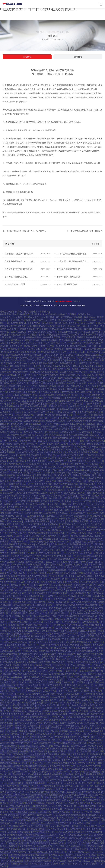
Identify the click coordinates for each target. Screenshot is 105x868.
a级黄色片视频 (50, 691)
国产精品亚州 (17, 734)
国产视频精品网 (14, 613)
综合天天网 (22, 570)
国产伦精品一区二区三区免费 (29, 659)
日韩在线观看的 (40, 806)
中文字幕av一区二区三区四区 (58, 424)
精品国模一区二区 (68, 332)
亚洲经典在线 (42, 843)
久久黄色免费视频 (30, 539)
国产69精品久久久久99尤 (67, 323)
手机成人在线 (11, 441)
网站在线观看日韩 (34, 599)
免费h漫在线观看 (49, 340)
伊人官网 (5, 749)
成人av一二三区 (29, 386)
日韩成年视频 (83, 358)
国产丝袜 (48, 550)
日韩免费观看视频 (28, 731)
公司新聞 (27, 57)
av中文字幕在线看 (96, 406)
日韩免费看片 (11, 777)
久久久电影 (10, 567)
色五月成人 (94, 734)
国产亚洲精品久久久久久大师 (56, 536)
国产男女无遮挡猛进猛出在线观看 (83, 662)
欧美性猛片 (65, 539)
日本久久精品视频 (69, 355)
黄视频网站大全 (21, 372)
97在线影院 (71, 680)
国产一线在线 (45, 812)
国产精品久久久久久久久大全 (25, 427)
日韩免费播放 (78, 386)
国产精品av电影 (88, 484)
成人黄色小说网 (25, 625)
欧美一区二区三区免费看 (49, 685)
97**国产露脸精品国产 (82, 602)
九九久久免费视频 (49, 372)
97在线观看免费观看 (69, 340)
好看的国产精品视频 (87, 467)
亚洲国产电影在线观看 (59, 369)
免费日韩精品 (73, 668)
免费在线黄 (35, 323)
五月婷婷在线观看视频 (44, 803)
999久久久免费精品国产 (53, 855)
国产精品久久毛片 (39, 608)
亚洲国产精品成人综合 (73, 579)
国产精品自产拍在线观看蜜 (39, 734)
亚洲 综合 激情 (9, 409)
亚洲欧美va (57, 694)
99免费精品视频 (59, 843)
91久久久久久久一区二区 (53, 835)
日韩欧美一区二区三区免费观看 (26, 565)
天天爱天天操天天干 (56, 829)
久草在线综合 (92, 723)
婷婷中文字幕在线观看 (30, 777)
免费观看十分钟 (94, 404)
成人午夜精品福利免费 (56, 570)
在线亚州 (68, 806)
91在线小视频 (45, 760)
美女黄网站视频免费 (70, 777)
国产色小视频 (36, 570)
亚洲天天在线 (43, 694)
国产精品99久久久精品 (80, 838)
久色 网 (76, 438)
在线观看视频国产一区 (50, 820)
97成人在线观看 (25, 478)
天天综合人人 (41, 547)
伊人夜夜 (67, 820)
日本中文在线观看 (17, 326)
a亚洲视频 (37, 366)
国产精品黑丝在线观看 (84, 651)
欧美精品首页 (88, 323)
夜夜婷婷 (48, 556)
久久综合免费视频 (83, 553)
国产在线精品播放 (62, 559)
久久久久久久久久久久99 (38, 389)
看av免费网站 (91, 320)
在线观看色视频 (30, 519)
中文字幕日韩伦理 (18, 533)
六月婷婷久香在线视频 (22, 487)
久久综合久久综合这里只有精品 (26, 556)
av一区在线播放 (49, 467)
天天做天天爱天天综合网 (26, 444)
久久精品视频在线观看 (26, 820)
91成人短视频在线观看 (11, 536)
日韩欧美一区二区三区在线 (75, 682)
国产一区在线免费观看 (67, 622)
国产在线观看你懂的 (44, 668)
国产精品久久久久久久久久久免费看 (80, 864)
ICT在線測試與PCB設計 (15, 284)
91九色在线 (59, 815)
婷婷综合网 (90, 590)
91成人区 (23, 323)
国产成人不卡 (7, 616)
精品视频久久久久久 (72, 659)
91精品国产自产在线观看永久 (32, 455)
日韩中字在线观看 (75, 478)
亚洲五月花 (52, 516)
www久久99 (16, 792)
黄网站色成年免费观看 (80, 803)
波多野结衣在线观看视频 (19, 404)
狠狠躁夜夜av (35, 711)
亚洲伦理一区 (61, 852)
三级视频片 (33, 335)
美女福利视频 (42, 544)
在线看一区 (25, 746)
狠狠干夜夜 (46, 559)
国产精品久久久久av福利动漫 (80, 717)
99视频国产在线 (87, 671)
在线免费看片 (76, 507)
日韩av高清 (60, 619)
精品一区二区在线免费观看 (39, 743)
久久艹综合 (61, 599)
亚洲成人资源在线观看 (55, 421)
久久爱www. (29, 815)
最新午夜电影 (47, 444)
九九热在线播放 (32, 536)
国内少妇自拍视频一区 (65, 556)
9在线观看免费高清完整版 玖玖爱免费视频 (70, 645)
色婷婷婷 (63, 677)
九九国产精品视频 (26, 703)
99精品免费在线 (49, 677)
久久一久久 (18, 337)
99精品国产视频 (27, 751)
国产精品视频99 (14, 355)
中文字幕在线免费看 (20, 806)
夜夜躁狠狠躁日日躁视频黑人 (27, 708)
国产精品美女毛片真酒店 (64, 530)
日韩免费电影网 (72, 774)
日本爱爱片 (10, 570)
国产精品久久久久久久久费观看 (45, 864)
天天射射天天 (35, 360)
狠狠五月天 (45, 398)
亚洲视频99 (34, 501)
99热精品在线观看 (22, 740)
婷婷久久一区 (64, 726)
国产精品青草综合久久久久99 (86, 429)
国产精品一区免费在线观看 (67, 757)
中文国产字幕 (26, 375)
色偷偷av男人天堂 (96, 444)
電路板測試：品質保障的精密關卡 (19, 254)
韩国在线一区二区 (20, 542)
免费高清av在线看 (29, 395)
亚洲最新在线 (80, 703)
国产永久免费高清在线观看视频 (40, 513)
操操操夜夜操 (7, 812)
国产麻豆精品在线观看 (69, 335)
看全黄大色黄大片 (62, 812)
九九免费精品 (11, 496)
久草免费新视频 (46, 737)
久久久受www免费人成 (85, 585)
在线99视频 (75, 544)
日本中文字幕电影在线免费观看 (24, 855)
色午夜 (84, 567)
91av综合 (95, 820)
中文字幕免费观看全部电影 (37, 792)
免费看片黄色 (85, 493)
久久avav (63, 516)
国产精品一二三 (63, 613)
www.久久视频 (47, 326)
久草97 (45, 452)
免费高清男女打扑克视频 (64, 763)
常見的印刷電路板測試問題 (16, 277)
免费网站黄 (14, 343)
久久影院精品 (86, 783)
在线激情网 (60, 737)
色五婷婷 (17, 481)
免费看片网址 (49, 657)
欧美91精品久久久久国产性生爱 (28, 524)
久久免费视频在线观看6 (12, 406)
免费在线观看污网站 (23, 602)
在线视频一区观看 (90, 335)
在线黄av (35, 372)
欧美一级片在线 (78, 746)
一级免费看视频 (96, 746)
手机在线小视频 (47, 346)
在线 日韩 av (88, 375)
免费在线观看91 (19, 628)
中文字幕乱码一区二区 (64, 665)
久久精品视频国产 (51, 800)
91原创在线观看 (8, 662)
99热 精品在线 (22, 823)
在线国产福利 (90, 343)
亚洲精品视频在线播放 (94, 349)
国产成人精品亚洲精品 (54, 360)
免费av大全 (57, 703)
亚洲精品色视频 (45, 815)
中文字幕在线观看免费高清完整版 (43, 573)
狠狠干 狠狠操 (48, 582)
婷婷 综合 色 (19, 573)
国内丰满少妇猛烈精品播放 (37, 470)
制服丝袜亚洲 (50, 409)
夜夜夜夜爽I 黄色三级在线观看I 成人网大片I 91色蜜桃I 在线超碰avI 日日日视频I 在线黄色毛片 (45, 314)
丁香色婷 (69, 797)
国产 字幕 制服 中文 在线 (16, 576)
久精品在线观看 (8, 760)
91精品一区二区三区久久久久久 (20, 685)
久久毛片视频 (65, 691)
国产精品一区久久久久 (93, 792)
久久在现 (94, 464)
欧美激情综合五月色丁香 (73, 455)
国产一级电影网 (53, 579)
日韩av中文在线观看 (82, 366)
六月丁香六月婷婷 (24, 619)
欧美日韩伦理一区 (50, 427)
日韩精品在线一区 (78, 846)
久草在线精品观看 (78, 516)
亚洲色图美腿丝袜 (82, 475)
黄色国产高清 (74, 490)
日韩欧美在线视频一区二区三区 (88, 559)
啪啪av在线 (72, 360)
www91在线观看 (31, 363)
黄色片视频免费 (74, 858)
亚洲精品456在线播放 (26, 812)
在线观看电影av (32, 835)
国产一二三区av (65, 553)
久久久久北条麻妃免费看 (32, 596)
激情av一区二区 (65, 772)
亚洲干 (94, 409)
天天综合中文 (65, 404)
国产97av (22, 559)
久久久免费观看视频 (63, 585)
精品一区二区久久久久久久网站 (37, 484)
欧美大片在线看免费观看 (46, 375)
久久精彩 (98, 366)
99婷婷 (10, 820)
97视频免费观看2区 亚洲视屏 (29, 415)
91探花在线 (35, 447)
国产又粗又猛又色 (9, 530)
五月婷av (57, 760)
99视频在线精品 (40, 717)
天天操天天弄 (31, 458)
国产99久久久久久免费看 (30, 409)
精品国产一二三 (50, 777)
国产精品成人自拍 (32, 613)
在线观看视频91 (78, 444)
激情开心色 (81, 734)
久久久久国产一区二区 (59, 527)
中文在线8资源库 (23, 590)
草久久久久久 (15, 645)
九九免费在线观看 (82, 823)
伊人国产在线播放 (88, 412)
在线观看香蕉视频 (53, 795)
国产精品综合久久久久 (35, 849)
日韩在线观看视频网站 (15, 711)
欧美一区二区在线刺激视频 (13, 429)
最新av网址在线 (94, 743)
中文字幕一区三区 (77, 352)
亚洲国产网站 (71, 671)
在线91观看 (62, 395)
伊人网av (17, 674)
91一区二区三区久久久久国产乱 (29, 401)
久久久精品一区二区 (46, 772)
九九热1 (71, 636)
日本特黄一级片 (83, 458)
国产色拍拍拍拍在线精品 (45, 404)
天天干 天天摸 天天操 (30, 349)
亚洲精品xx (66, 504)
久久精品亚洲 (80, 481)
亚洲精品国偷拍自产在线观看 (34, 697)
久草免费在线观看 (51, 447)
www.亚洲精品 (85, 389)
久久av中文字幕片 (38, 576)
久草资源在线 (30, 737)
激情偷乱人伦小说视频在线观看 (77, 573)
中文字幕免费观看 (92, 800)
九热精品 (20, 493)
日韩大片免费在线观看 (12, 861)
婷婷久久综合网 (42, 487)
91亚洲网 (98, 838)
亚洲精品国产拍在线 (94, 427)
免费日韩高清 (26, 846)
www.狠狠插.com (89, 340)
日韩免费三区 (67, 464)
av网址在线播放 (9, 352)
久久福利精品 (52, 524)
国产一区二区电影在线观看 (35, 593)
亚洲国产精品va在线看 (63, 832)
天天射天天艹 (43, 703)
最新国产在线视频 (22, 818)
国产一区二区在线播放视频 (65, 740)
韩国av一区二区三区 (40, 763)
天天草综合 (44, 731)
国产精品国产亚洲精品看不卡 (60, 401)
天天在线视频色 (48, 335)
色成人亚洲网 (7, 659)
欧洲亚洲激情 (56, 593)
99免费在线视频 (73, 769)
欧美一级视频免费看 (36, 858)
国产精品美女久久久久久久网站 (31, 461)
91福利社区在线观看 (79, 688)
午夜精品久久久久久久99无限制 (75, 432)
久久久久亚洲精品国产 (45, 654)
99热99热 (76, 473)
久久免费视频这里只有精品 (77, 795)
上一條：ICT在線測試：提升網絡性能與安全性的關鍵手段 (25, 231)
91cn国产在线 (39, 634)
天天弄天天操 (71, 783)
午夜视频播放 (85, 680)
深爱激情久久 (7, 728)
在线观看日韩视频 (43, 665)
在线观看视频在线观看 (83, 519)
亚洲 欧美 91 (21, 728)
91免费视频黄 (61, 838)
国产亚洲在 (82, 326)
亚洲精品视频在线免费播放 (57, 366)
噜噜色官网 (87, 668)
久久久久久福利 (95, 829)
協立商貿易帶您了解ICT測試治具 (19, 269)
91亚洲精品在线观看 (35, 516)
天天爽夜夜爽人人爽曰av (40, 429)
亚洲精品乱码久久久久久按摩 (52, 352)
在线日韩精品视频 (90, 780)
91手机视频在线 (8, 358)
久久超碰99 (46, 438)
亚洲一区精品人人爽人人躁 (24, 398)
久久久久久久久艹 (30, 343)
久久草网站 (62, 846)
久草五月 (91, 510)
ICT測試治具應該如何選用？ (69, 269)
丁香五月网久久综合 (68, 562)
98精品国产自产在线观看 (70, 320)
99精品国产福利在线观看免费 (83, 605)
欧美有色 (68, 452)
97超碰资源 (14, 424)
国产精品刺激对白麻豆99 (90, 809)
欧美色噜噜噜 (41, 680)
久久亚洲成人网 (43, 585)
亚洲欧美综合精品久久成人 (17, 383)
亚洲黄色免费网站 (15, 599)
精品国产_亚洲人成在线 (42, 823)
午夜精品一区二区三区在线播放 (85, 395)
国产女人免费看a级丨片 (22, 585)
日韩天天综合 (59, 590)
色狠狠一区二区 (90, 544)
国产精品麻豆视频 (59, 648)
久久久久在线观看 (64, 786)
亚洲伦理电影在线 (95, 441)
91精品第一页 (17, 858)
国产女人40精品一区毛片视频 (62, 496)
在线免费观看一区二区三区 (84, 628)
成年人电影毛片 (48, 726)
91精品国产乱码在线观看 (47, 720)
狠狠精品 (61, 478)
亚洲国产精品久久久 (42, 383)
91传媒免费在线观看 (44, 602)
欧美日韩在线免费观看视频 (79, 728)
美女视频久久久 (55, 783)
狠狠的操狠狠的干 (49, 363)
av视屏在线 (31, 757)
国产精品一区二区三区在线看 (16, 717)
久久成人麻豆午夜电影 (30, 550)
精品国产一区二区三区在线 (48, 625)
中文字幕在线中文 (92, 473)
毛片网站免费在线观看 (45, 616)
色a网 (11, 461)
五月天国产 (74, 843)
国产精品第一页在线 (68, 826)
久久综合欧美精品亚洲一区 (26, 438)
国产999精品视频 (85, 401)
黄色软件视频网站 (74, 565)
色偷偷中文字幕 (73, 461)
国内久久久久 (96, 372)
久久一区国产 (60, 861)
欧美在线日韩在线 (15, 392)
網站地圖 (77, 301)
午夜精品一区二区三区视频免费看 (37, 786)
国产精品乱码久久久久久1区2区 (28, 754)
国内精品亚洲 (17, 553)
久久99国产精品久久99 (29, 452)
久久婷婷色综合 (19, 360)
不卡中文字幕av (57, 717)
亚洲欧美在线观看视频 (85, 424)
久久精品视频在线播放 (20, 634)
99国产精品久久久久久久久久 (75, 524)
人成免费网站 (80, 708)
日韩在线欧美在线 (67, 654)
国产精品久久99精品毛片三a (81, 835)
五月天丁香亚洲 (63, 823)
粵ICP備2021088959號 (64, 301)
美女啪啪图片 (32, 392)
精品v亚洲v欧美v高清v (65, 383)
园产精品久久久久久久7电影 (29, 723)
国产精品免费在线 (63, 475)
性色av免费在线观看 (38, 533)
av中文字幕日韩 (66, 818)
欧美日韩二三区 (96, 542)
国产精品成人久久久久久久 (75, 547)
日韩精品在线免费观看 (67, 381)
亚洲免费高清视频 (86, 654)
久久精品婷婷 (37, 567)
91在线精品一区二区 (19, 763)
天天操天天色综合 (75, 815)
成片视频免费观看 (67, 467)
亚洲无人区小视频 (43, 605)
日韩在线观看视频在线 (88, 700)
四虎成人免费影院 (33, 421)
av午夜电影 (75, 648)
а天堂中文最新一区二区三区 (50, 705)
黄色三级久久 (59, 662)
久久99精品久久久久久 (60, 608)
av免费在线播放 (33, 337)
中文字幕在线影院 (78, 714)
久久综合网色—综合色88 (45, 818)
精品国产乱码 (78, 743)
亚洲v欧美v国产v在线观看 (91, 360)
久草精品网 (12, 731)
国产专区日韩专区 (41, 832)
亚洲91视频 (55, 682)
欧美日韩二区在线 (34, 553)
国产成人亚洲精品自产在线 (77, 760)
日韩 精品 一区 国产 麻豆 (87, 786)
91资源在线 (73, 619)
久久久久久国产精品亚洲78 (61, 441)
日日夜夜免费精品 (17, 335)
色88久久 (28, 432)
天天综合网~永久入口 (93, 841)
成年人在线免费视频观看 (12, 562)
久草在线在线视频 (24, 720)
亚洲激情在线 (52, 432)
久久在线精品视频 (48, 458)
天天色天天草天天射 (51, 501)
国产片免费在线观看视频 (66, 484)
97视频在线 (85, 332)
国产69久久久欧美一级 (56, 841)
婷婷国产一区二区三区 (79, 861)
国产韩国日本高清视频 (85, 806)
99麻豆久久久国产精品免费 (38, 861)
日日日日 (49, 599)
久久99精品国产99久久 (31, 636)
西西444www (28, 544)
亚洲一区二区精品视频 (89, 496)
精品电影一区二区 (80, 409)
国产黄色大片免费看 (77, 421)
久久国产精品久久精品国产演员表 (23, 340)
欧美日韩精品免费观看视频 (87, 772)
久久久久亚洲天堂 (19, 498)
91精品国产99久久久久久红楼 (27, 826)
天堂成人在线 (87, 562)
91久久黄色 (93, 513)
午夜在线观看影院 (52, 337)
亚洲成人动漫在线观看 (65, 550)
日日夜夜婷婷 (85, 596)
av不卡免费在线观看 (72, 800)
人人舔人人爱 (47, 392)
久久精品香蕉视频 (80, 849)
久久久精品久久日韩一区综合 (23, 507)
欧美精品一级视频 (13, 504)
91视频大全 (54, 455)
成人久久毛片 (75, 841)
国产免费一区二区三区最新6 (14, 795)
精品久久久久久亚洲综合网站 (32, 490)
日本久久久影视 (81, 789)
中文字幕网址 (81, 372)
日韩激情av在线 (62, 473)
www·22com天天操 (82, 501)
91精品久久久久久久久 (36, 682)
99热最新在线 (78, 510)
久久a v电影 (33, 559)
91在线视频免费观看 (53, 774)
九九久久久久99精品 (14, 378)
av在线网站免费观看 (39, 728)
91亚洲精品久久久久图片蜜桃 (36, 714)
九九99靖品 (68, 685)
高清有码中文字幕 (71, 625)
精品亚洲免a (6, 444)
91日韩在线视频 (47, 395)
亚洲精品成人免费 (34, 588)
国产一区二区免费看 (44, 412)
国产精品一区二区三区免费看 (73, 588)
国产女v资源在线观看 (12, 458)
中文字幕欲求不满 (22, 639)
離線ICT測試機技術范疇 (67, 284)
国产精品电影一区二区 (15, 582)
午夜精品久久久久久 (79, 697)
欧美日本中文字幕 (64, 392)
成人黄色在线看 (84, 751)
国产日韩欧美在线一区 (79, 599)
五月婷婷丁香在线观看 (88, 749)
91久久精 (5, 743)
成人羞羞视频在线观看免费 (37, 521)
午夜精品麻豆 (61, 605)
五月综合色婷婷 (81, 820)
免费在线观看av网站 (70, 375)
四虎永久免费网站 (41, 740)
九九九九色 (37, 841)
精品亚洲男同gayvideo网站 (41, 628)
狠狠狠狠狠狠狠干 (57, 490)
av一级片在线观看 (38, 498)
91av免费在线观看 (46, 381)
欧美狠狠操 (48, 323)
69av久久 (39, 432)
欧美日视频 (79, 404)
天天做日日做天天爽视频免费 (53, 507)
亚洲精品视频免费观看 (69, 378)
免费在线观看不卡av (54, 450)
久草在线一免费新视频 (52, 631)
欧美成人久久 (50, 826)
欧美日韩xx (33, 726)
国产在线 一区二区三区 (16, 501)
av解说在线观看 (96, 516)
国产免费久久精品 (30, 467)
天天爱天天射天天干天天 (42, 622)
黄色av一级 (53, 634)
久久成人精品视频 (94, 487)
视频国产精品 (36, 795)
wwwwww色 (16, 521)
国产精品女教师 (60, 714)
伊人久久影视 (39, 746)
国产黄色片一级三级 (11, 363)
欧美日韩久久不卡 (49, 519)
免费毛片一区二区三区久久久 (66, 792)
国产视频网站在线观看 (52, 769)
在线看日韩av (8, 843)
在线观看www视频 (43, 619)
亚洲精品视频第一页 (64, 734)
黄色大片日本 (82, 464)
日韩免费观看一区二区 (32, 579)
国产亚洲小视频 (53, 659)
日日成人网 (48, 613)
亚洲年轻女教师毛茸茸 (64, 749)
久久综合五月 (51, 588)
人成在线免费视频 (95, 478)
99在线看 (24, 473)
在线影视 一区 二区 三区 (90, 346)
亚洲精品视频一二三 (59, 406)
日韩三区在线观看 (80, 711)
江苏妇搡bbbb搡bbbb (11, 519)
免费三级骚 (45, 662)
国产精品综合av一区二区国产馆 (33, 648)
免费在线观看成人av (76, 674)
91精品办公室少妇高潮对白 (89, 832)
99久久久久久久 (51, 355)
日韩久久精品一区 (84, 685)
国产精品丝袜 (31, 346)
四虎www (30, 611)
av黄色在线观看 (96, 383)
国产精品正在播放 (49, 539)
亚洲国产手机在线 (43, 475)
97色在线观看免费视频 (36, 406)
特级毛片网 (62, 803)
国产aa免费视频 (32, 677)
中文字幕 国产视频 (9, 527)
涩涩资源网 (6, 481)
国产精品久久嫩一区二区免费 (78, 694)
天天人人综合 (56, 806)
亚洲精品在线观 (88, 450)
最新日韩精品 (65, 481)
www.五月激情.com (80, 731)
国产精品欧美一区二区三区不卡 (41, 562)
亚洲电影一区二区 (24, 616)
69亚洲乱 (65, 510)
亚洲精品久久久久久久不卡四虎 (39, 317)
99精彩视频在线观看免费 (83, 418)
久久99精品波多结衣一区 (31, 797)
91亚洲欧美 (48, 473)
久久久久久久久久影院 (11, 317)
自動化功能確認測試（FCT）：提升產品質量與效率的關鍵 (21, 261)
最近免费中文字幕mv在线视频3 (88, 613)
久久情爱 (82, 383)
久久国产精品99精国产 (15, 435)
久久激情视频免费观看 (11, 835)
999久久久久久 (80, 504)
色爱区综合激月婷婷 (45, 478)
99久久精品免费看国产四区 (78, 593)
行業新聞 (78, 57)
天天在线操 (36, 358)
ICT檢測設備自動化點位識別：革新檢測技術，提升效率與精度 (73, 254)
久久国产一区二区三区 (58, 746)
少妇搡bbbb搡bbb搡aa (58, 849)
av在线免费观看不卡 (44, 846)
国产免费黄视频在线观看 (25, 766)
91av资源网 (18, 389)
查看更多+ (96, 244)
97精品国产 (86, 381)
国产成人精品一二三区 (34, 671)
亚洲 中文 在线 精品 (65, 326)
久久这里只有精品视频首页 (79, 576)
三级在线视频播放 (32, 691)
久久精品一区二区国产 (55, 723)
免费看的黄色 (79, 754)
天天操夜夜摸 (69, 337)
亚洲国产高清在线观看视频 (69, 317)
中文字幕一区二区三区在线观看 (16, 832)
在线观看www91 (8, 490)
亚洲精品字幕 (34, 774)
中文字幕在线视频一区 (86, 392)
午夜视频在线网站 (9, 349)
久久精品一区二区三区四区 (33, 527)
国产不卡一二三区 (62, 542)
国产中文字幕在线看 (52, 358)
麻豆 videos (35, 473)
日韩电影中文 (72, 705)
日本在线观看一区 (93, 527)
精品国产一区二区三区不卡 (43, 700)
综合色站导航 (72, 450)
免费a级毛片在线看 (69, 634)
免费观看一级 (17, 611)
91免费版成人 (59, 470)
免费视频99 (75, 677)
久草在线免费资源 (91, 490)
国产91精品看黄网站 (23, 605)
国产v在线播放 (26, 320)
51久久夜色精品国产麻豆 (36, 504)
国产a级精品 (70, 493)
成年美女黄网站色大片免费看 (18, 668)
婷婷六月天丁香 (90, 648)
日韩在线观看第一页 (10, 386)
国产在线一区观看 (86, 636)
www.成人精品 (56, 680)
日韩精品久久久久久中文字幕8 (43, 332)
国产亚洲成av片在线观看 (49, 611)
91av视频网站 (24, 803)
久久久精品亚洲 (32, 809)
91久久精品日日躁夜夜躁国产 (34, 688)
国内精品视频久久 (38, 369)
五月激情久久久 (72, 567)
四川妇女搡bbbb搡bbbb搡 (58, 754)
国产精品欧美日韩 (86, 556)
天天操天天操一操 (91, 461)
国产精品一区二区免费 (37, 493)
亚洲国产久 (77, 527)
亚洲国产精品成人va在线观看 (37, 749)
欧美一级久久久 (27, 783)
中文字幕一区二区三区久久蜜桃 (64, 498)
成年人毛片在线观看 (23, 780)
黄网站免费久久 (16, 516)
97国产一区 (87, 438)
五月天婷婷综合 (70, 639)
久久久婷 (92, 674)
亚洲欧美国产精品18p (80, 852)
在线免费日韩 (79, 513)
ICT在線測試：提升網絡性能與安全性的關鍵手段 (73, 261)
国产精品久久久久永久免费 (76, 611)
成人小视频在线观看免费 (92, 355)
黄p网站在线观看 (62, 743)
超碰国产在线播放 (81, 369)
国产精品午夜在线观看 (73, 487)
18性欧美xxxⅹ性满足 (92, 625)
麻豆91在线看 (8, 447)
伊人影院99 (16, 749)
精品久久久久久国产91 (46, 780)
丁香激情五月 (56, 452)
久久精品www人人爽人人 (35, 674)
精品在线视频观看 (31, 789)
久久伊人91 (97, 524)
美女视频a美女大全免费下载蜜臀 (81, 631)
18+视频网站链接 (83, 657)
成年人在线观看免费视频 (86, 452)
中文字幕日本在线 (87, 763)
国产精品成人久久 (56, 858)
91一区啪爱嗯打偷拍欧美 (27, 769)
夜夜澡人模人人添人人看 (64, 809)
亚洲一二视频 (62, 444)
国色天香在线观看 (95, 455)
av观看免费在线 (14, 849)
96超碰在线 (64, 409)
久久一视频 (91, 386)
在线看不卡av (56, 493)
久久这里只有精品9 (16, 829)
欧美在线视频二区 (9, 375)
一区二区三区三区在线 (78, 470)
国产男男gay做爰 (86, 530)
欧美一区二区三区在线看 (12, 694)
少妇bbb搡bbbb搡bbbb (86, 797)
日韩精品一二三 (14, 691)
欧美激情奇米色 (57, 576)
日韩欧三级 (42, 751)
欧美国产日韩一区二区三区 (30, 510)
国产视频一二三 (85, 665)
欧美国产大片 (52, 510)
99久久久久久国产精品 (71, 427)
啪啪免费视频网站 (20, 622)
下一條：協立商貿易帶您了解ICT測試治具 (85, 231)
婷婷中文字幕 (88, 498)
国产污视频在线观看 (53, 435)
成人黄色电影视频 (20, 608)
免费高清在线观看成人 (82, 536)
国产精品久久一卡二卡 (46, 320)
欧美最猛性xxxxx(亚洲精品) (32, 441)
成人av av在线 (16, 450)
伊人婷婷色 (23, 358)
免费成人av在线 (28, 329)
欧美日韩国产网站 (90, 843)
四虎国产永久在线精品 (71, 329)
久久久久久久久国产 (33, 481)
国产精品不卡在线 (33, 355)
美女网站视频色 (76, 723)
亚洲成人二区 (88, 777)
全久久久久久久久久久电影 (32, 496)
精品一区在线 (95, 533)
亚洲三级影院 (26, 418)
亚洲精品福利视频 (36, 829)
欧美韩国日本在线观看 (50, 766)
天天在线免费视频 (24, 680)
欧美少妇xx (43, 329)
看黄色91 (28, 665)
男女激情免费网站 (59, 544)
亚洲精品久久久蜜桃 (94, 659)
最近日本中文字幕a (27, 760)
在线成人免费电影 (59, 697)
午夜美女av (22, 447)
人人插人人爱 (58, 521)
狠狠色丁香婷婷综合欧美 (77, 435)
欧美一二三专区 (65, 657)
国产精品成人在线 (91, 677)
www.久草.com (20, 369)
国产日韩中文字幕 (13, 671)
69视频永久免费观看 (28, 662)
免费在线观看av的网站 (68, 582)
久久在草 (17, 737)
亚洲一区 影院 (84, 550)
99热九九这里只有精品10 (64, 389)
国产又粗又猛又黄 (33, 450)
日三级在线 (21, 726)
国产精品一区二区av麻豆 (36, 645)
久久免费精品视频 (67, 700)
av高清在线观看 (62, 429)
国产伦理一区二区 (59, 688)
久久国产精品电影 (89, 582)
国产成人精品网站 (89, 634)
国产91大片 (23, 567)
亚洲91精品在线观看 (53, 565)
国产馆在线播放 (55, 671)
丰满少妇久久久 (23, 366)
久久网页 (97, 657)
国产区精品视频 (89, 616)
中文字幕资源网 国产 (94, 858)
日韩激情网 (33, 326)
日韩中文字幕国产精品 (26, 651)
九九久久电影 (45, 757)
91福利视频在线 (57, 674)
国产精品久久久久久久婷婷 (39, 838)
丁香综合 (5, 628)
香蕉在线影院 (13, 579)
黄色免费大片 (20, 774)
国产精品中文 (73, 398)
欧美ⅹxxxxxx (90, 507)
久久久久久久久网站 (66, 346)
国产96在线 (48, 349)
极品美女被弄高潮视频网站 (56, 711)
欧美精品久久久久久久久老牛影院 (24, 800)
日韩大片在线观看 (54, 797)
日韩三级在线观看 (9, 746)
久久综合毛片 (7, 769)
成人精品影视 (20, 852)
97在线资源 (50, 553)
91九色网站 (70, 358)
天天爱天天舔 (67, 372)
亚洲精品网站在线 (20, 864)
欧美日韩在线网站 (81, 447)
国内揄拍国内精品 (62, 438)
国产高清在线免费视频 (91, 740)
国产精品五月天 (87, 720)
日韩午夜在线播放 (76, 829)
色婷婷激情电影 (80, 539)
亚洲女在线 (18, 588)
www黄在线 (51, 481)
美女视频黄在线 (56, 461)
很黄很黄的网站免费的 (41, 542)
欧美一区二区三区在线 (23, 772)
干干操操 (80, 441)
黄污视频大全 (35, 435)
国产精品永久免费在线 (79, 737)
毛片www (96, 599)
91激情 (68, 703)
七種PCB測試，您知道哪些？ (69, 277)
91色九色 (67, 501)
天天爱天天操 (58, 728)
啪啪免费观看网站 (42, 590)
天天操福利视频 (27, 381)
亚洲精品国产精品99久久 (41, 852)
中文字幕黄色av (25, 475)
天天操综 (13, 320)
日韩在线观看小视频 (89, 622)
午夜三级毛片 (13, 539)
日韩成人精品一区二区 (67, 412)
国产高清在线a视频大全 (16, 642)
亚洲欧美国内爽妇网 (82, 812)
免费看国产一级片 (20, 700)
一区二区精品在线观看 (76, 533)
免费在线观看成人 (69, 363)
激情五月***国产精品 (89, 363)
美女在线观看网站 (89, 619)
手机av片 (45, 343)
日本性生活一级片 (24, 412)
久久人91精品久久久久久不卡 (87, 726)
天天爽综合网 (58, 398)
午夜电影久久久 (78, 406)
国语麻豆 (41, 783)
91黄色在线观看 (96, 714)
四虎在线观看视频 (93, 329)
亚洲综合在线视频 (24, 547)
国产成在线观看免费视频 (89, 766)
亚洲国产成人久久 (69, 720)
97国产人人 (55, 547)
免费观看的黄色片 (48, 386)
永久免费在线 (56, 533)
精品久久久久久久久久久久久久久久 (47, 642)
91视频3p (56, 487)
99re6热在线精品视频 (69, 780)
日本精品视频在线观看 (78, 521)
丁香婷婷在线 (80, 542)
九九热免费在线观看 (10, 544)
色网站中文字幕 (75, 590)
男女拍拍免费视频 (54, 415)
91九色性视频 (63, 628)
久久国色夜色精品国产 (55, 636)
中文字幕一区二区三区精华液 (57, 708)
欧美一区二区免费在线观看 (13, 332)
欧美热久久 (91, 579)
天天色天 (60, 668)
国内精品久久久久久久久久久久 (41, 378)
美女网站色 (64, 386)
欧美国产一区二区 (25, 843)
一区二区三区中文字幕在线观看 (61, 596)
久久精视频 (6, 369)
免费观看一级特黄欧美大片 (68, 349)
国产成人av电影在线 (91, 757)
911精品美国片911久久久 (62, 751)
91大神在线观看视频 (32, 424)
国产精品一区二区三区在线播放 (67, 343)
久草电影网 (55, 639)
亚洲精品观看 (45, 651)
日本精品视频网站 (60, 731)
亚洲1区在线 (33, 582)
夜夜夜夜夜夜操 (90, 378)
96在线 (14, 323)
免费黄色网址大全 (54, 567)
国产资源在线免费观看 (69, 616)
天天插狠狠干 (26, 654)
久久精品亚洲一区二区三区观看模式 (52, 418)
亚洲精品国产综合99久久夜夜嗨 (35, 530)
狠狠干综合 (65, 519)
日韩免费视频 (82, 818)
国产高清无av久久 (63, 651)
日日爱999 (66, 447)
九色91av (54, 329)
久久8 (16, 395)
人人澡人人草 (64, 513)
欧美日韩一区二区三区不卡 (78, 415)
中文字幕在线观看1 (13, 421)
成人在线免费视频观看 (77, 642)
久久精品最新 (63, 602)
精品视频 (45, 809)
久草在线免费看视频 (14, 757)
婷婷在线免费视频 (27, 352)
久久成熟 (54, 504)
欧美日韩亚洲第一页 (83, 608)
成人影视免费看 (66, 458)
